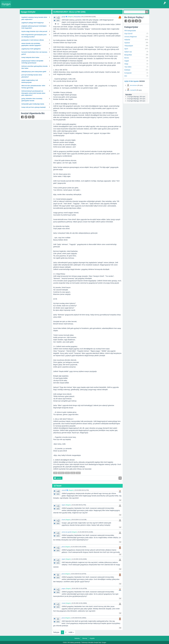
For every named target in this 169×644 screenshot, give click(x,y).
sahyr (67, 473)
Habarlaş (77, 638)
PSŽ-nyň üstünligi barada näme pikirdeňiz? (32, 76)
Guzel (63, 520)
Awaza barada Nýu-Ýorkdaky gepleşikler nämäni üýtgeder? (31, 44)
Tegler (37, 6)
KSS (69, 6)
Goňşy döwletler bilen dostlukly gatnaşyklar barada (32, 100)
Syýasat (127, 43)
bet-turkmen (133, 85)
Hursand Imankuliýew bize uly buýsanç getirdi (34, 53)
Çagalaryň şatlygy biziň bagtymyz (33, 23)
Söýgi (126, 64)
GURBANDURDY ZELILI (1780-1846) (69, 12)
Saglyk (127, 61)
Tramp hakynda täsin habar (30, 57)
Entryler (23, 6)
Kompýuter (128, 73)
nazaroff (64, 490)
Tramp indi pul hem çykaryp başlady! (34, 107)
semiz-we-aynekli (67, 532)
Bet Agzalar (62, 6)
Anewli (64, 603)
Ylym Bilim (128, 67)
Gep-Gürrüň (128, 34)
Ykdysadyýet (129, 46)
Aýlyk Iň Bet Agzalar (132, 81)
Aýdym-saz (128, 52)
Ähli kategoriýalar (130, 31)
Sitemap (85, 638)
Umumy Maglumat (131, 37)
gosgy (73, 473)
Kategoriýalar (45, 6)
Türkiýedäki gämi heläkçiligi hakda (33, 104)
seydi (78, 473)
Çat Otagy (77, 6)
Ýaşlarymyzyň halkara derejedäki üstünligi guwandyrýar (32, 62)
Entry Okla (16, 6)
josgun (64, 588)
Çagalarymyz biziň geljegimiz (31, 49)
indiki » (71, 632)
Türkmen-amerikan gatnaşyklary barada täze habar (34, 67)
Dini (126, 76)
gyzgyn (64, 17)
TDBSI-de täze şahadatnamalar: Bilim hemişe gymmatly (33, 87)
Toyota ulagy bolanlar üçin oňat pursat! (34, 31)
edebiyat (61, 473)
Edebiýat (127, 70)
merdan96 (133, 90)
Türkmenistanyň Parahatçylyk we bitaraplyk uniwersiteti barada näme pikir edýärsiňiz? (33, 93)
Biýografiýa (77, 17)
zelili (55, 473)
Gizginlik (92, 638)
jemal (63, 547)
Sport (126, 49)
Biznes (127, 58)
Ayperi (63, 505)
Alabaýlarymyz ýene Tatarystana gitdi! (34, 72)
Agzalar (54, 6)
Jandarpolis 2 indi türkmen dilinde (33, 40)
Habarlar (127, 40)
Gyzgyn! (30, 6)
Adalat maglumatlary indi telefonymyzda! (30, 81)
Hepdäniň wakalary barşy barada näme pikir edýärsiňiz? (34, 18)
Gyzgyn (6, 4)
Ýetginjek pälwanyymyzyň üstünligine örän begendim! (34, 27)
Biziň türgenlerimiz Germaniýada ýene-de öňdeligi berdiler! (34, 36)
